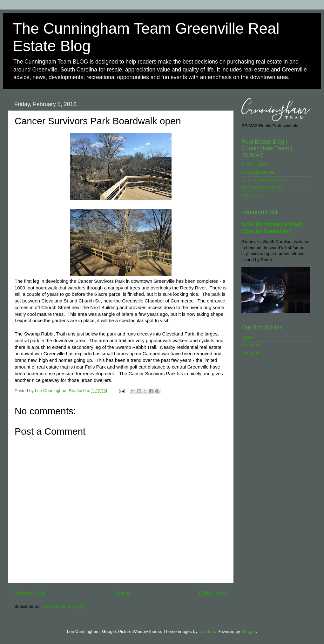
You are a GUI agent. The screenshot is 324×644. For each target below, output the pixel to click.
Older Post (213, 593)
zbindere (207, 631)
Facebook (251, 345)
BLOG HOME (254, 165)
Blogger (249, 631)
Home (122, 593)
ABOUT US (252, 195)
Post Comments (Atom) (63, 606)
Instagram (251, 353)
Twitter (248, 337)
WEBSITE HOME (258, 172)
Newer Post (30, 593)
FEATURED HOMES (261, 188)
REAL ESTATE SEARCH (265, 180)
